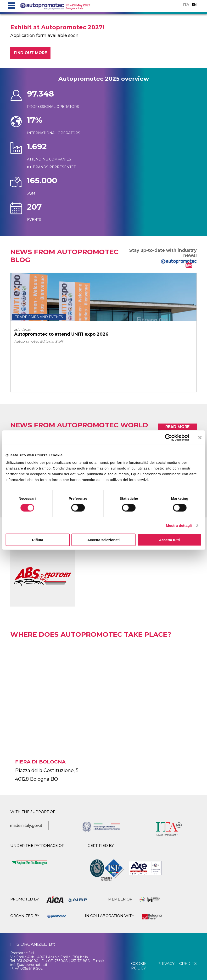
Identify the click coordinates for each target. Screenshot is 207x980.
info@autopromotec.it (29, 965)
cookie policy (139, 966)
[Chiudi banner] (200, 437)
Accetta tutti (170, 540)
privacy (166, 964)
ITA (186, 4)
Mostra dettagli (179, 525)
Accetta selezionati (103, 540)
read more (177, 427)
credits (188, 964)
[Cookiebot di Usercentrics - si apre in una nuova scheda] (168, 437)
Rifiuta (38, 540)
